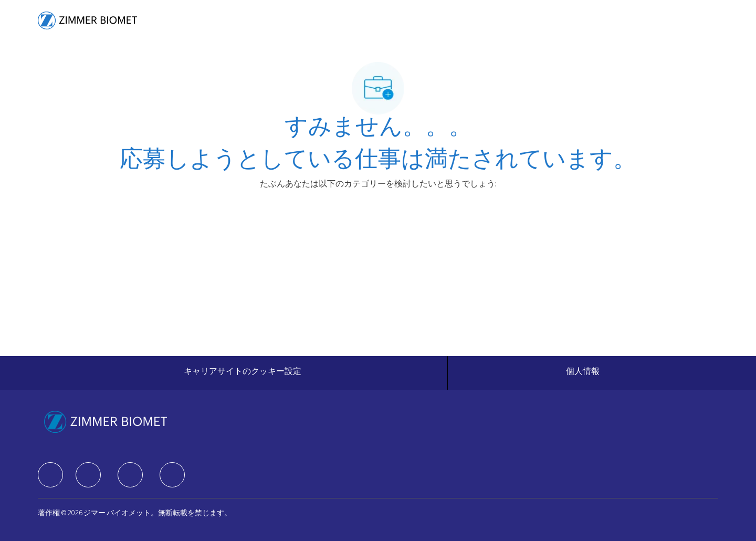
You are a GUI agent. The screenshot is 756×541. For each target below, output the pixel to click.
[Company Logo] (87, 20)
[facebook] (50, 475)
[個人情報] (583, 373)
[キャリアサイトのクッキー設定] (243, 373)
